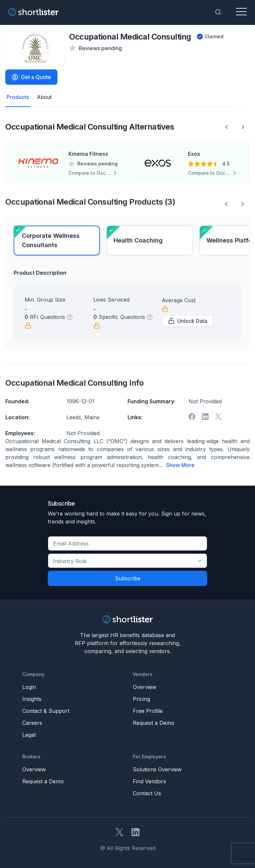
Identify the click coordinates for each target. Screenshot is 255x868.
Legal (29, 735)
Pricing (141, 699)
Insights (32, 699)
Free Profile (148, 711)
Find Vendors (149, 781)
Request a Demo (154, 723)
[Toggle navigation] (241, 12)
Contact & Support (46, 711)
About (44, 97)
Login (29, 687)
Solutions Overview (157, 769)
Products (18, 97)
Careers (32, 723)
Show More (180, 465)
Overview (145, 687)
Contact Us (147, 793)
